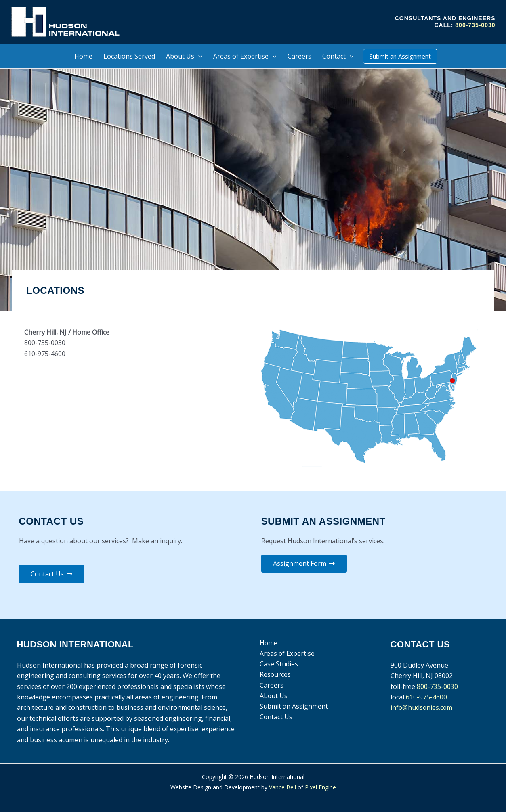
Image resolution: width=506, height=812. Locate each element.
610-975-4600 (426, 697)
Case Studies (278, 664)
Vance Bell (282, 788)
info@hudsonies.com (422, 708)
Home (268, 643)
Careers (271, 686)
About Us (273, 696)
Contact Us (276, 718)
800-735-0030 (475, 25)
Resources (275, 675)
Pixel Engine (320, 788)
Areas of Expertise (287, 654)
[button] (400, 56)
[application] (198, 56)
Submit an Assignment (293, 707)
